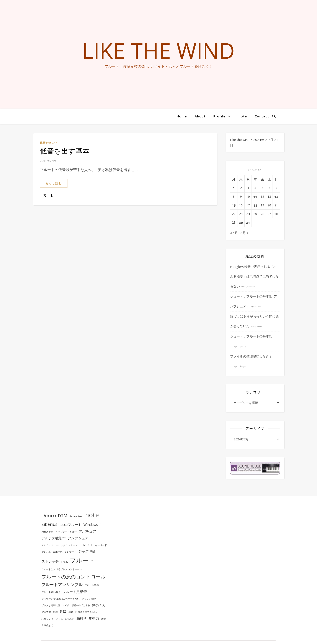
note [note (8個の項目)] (92, 515)
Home (182, 116)
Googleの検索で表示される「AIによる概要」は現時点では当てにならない (255, 276)
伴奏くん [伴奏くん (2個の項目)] (99, 605)
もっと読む (54, 183)
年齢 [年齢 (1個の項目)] (71, 612)
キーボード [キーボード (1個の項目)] (101, 545)
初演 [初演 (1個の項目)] (55, 612)
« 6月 (234, 233)
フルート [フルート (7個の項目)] (82, 560)
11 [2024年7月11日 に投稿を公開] (255, 197)
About (200, 116)
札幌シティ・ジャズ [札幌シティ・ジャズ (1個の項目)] (52, 619)
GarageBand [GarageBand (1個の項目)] (76, 516)
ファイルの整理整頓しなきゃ (251, 356)
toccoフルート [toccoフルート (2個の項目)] (70, 525)
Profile (219, 116)
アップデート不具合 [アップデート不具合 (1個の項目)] (66, 532)
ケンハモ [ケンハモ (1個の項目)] (46, 552)
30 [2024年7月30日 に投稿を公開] (241, 222)
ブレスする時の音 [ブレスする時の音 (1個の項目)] (51, 605)
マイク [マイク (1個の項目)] (66, 605)
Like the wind (158, 50)
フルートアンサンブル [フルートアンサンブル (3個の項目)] (62, 584)
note (243, 116)
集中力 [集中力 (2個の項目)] (94, 618)
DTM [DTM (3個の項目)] (63, 516)
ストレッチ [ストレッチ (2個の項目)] (50, 561)
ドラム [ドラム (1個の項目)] (64, 562)
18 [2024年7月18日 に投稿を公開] (255, 205)
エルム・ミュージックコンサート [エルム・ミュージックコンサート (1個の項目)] (59, 545)
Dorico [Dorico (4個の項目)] (49, 515)
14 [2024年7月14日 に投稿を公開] (276, 197)
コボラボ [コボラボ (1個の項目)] (58, 552)
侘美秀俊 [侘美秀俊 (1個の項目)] (46, 612)
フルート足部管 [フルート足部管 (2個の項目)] (75, 592)
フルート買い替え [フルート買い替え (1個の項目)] (51, 592)
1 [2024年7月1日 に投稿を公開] (234, 188)
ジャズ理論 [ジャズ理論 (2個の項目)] (87, 551)
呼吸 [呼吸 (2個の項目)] (63, 612)
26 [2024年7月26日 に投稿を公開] (262, 214)
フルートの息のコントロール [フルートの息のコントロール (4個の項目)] (74, 576)
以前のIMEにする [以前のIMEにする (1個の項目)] (81, 605)
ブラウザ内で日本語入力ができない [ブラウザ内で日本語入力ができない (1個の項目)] (60, 599)
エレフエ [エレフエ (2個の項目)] (86, 545)
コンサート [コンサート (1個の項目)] (70, 552)
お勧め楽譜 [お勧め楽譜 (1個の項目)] (47, 532)
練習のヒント (49, 143)
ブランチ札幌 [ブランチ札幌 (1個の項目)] (89, 599)
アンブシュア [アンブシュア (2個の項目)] (78, 538)
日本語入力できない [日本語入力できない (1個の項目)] (86, 612)
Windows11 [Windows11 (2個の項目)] (93, 525)
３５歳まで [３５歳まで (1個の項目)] (47, 625)
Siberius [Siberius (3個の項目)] (49, 524)
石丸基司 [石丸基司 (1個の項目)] (70, 619)
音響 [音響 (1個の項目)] (103, 619)
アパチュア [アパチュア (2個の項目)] (87, 531)
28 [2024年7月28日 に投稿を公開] (276, 214)
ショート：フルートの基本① (251, 336)
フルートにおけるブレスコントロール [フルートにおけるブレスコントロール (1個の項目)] (62, 569)
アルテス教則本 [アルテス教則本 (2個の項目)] (54, 538)
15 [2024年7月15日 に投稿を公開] (234, 205)
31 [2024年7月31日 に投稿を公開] (248, 222)
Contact (262, 116)
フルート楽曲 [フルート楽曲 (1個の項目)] (92, 585)
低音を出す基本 (65, 151)
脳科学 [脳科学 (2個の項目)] (82, 618)
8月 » (244, 233)
